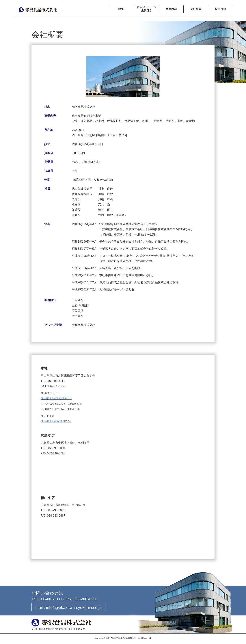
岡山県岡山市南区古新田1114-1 (56, 399)
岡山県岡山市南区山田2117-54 (56, 421)
